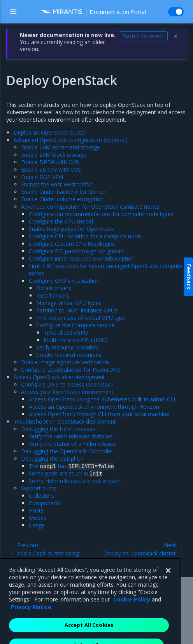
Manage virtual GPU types (69, 303)
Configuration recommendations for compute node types (101, 214)
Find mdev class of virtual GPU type (81, 318)
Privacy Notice (31, 619)
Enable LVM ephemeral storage (61, 147)
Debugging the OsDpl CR (52, 459)
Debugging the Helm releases (58, 429)
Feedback (189, 277)
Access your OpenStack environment (67, 392)
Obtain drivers (54, 288)
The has (72, 466)
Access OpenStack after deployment (59, 377)
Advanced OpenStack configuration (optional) (71, 140)
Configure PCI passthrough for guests (76, 251)
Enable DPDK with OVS (50, 162)
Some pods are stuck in (66, 473)
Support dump (39, 488)
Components (45, 503)
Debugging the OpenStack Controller (67, 451)
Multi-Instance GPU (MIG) (76, 340)
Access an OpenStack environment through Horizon (94, 407)
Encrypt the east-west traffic (57, 184)
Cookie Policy (132, 611)
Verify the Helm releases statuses (71, 436)
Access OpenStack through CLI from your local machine (99, 414)
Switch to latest (143, 36)
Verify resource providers (68, 347)
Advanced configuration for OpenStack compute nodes (90, 207)
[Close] (168, 583)
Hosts (36, 510)
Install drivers (53, 295)
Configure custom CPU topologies (72, 244)
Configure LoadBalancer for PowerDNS (71, 370)
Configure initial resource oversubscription (82, 258)
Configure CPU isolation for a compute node (85, 236)
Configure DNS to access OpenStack (67, 384)
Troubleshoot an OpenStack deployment (65, 421)
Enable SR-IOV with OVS (51, 169)
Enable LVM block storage (54, 155)
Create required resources (69, 355)
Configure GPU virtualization (64, 281)
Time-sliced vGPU (66, 333)
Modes (38, 518)
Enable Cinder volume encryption (62, 199)
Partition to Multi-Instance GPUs (77, 310)
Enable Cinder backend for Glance (63, 192)
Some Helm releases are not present (75, 481)
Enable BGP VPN (42, 177)
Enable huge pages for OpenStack (71, 229)
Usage (37, 525)
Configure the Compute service (75, 325)
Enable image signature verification (65, 362)
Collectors (41, 496)
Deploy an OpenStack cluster (50, 132)
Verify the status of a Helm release (72, 444)
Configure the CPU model (61, 221)
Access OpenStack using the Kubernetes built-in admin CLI (102, 399)
